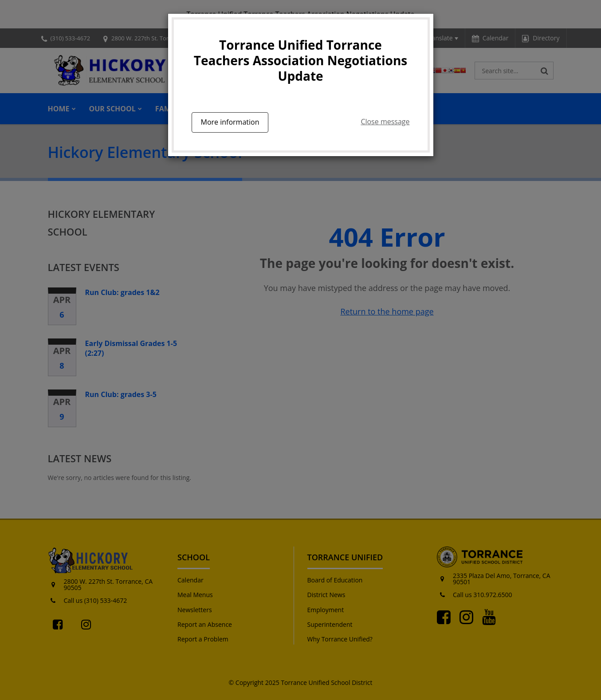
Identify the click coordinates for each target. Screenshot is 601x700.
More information (230, 122)
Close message (385, 122)
